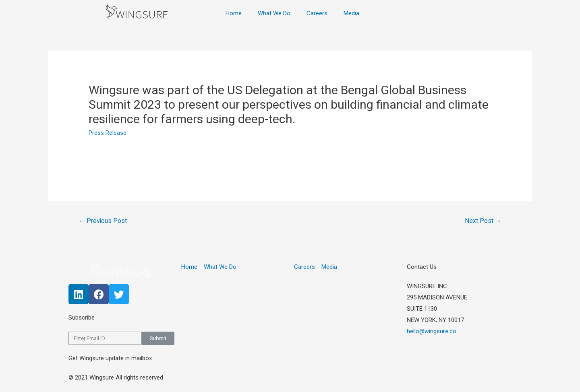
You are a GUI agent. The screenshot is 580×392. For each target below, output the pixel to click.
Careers (317, 13)
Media (351, 13)
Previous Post (103, 221)
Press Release (108, 133)
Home (234, 13)
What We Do (274, 13)
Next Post (483, 221)
